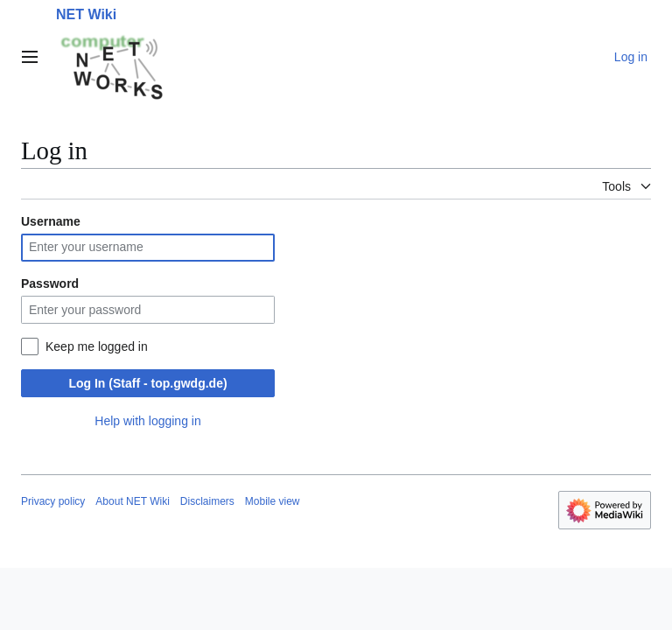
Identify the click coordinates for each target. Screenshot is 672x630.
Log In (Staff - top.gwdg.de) (147, 383)
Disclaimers (207, 501)
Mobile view (273, 501)
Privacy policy (53, 501)
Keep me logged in (97, 346)
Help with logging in (147, 421)
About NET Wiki (132, 501)
